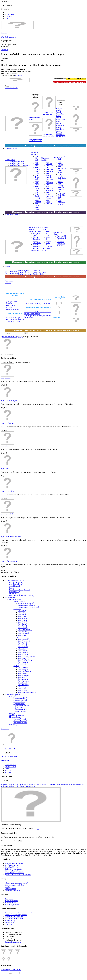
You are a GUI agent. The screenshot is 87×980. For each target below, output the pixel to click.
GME (7, 769)
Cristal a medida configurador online (48, 135)
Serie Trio (61, 193)
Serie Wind (49, 171)
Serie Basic (62, 178)
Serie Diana (37, 184)
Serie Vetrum (60, 171)
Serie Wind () (22, 645)
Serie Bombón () (23, 632)
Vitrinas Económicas (37, 242)
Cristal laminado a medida (60, 125)
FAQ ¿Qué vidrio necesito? (12, 306)
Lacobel (9, 786)
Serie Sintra (37, 208)
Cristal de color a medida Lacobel (48, 114)
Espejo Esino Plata (7, 514)
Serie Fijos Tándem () (25, 660)
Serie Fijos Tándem (49, 197)
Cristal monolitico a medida (60, 120)
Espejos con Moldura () (21, 706)
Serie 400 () (22, 611)
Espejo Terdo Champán (9, 401)
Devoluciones (10, 922)
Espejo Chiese (6, 378)
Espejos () (13, 588)
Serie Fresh (37, 180)
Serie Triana (37, 176)
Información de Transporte (14, 917)
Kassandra (9, 770)
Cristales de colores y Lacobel (60, 131)
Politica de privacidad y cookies (16, 915)
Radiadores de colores (62, 239)
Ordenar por (5, 362)
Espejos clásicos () (20, 704)
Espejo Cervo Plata (7, 491)
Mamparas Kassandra (34, 153)
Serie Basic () (22, 677)
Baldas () (12, 713)
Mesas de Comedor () (21, 723)
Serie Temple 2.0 (62, 168)
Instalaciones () (10, 597)
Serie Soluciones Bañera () (27, 692)
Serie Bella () (22, 618)
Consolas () (13, 725)
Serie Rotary (60, 164)
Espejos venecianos (39, 272)
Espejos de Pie (38, 270)
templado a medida (7, 784)
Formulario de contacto (13, 942)
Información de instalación (14, 919)
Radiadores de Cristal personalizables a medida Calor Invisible (38, 313)
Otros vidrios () (14, 592)
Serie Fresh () (22, 622)
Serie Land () (22, 651)
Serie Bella (37, 172)
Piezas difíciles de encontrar (15, 873)
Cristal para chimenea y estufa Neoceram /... (35, 140)
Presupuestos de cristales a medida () (22, 596)
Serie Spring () (23, 662)
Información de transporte (15, 319)
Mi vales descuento (12, 901)
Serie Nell (49, 177)
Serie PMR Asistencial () (26, 656)
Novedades (5, 729)
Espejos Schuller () (20, 711)
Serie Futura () (23, 668)
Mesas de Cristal (45, 228)
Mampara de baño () (16, 599)
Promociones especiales (13, 891)
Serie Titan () (22, 683)
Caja (7, 18)
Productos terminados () (13, 694)
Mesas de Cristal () (16, 717)
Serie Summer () (23, 658)
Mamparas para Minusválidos (20, 165)
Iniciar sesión (10, 14)
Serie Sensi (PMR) (37, 196)
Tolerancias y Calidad (14, 321)
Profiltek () (17, 637)
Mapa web (9, 924)
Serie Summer (49, 193)
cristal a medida (20, 784)
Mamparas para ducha (17, 162)
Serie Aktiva (48, 186)
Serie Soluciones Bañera (62, 203)
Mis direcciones (10, 903)
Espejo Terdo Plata (7, 423)
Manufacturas (61, 137)
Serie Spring (48, 201)
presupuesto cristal (32, 784)
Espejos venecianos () (21, 709)
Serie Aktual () (23, 679)
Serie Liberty (37, 168)
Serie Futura (60, 160)
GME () (16, 666)
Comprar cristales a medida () (15, 580)
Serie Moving (61, 175)
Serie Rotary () (23, 670)
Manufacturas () (15, 594)
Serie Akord (60, 198)
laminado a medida (69, 784)
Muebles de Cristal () (16, 715)
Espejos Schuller (39, 274)
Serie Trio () (22, 687)
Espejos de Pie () (19, 708)
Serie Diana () (22, 624)
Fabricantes (5, 761)
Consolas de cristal (46, 249)
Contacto (56, 318)
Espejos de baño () (20, 702)
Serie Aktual (60, 181)
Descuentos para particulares (15, 885)
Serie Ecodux (48, 174)
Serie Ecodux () (23, 647)
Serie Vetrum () (23, 673)
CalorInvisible (62, 236)
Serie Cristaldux (49, 182)
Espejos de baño (24, 270)
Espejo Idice (5, 469)
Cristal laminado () (16, 586)
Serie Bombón (38, 201)
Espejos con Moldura (25, 274)
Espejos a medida (11, 271)
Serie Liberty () (23, 616)
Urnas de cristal (34, 250)
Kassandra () (18, 609)
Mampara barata (30, 786)
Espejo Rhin (5, 446)
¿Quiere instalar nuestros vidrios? (16, 883)
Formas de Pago (10, 920)
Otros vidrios (61, 135)
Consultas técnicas (12, 309)
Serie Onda (37, 187)
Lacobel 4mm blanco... (12, 749)
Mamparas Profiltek (45, 159)
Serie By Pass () (23, 685)
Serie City (37, 161)
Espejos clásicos (24, 272)
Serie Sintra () (22, 635)
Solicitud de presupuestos (15, 318)
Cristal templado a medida (60, 114)
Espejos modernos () (20, 700)
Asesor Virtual (10, 160)
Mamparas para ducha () (26, 603)
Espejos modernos (12, 273)
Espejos (20, 337)
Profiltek (8, 772)
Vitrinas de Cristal (35, 231)
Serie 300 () (22, 615)
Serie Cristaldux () (24, 652)
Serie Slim (62, 195)
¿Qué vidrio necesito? (12, 865)
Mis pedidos (9, 899)
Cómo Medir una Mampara (14, 871)
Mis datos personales (12, 905)
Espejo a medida (59, 109)
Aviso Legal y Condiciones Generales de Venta (21, 913)
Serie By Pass (61, 190)
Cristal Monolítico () (16, 584)
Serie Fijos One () (24, 641)
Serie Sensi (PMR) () (25, 630)
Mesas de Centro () (20, 719)
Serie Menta (37, 191)
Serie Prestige (61, 185)
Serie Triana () (23, 620)
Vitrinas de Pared (37, 234)
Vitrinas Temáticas (36, 238)
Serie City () (22, 613)
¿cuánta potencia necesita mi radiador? (18, 875)
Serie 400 (37, 157)
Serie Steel (49, 204)
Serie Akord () (23, 690)
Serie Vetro (49, 169)
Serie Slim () (22, 689)
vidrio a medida (57, 784)
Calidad (8, 887)
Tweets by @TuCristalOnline (11, 970)
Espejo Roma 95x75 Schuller (11, 537)
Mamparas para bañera (17, 164)
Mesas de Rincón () (20, 721)
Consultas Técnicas (12, 867)
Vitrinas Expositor (36, 246)
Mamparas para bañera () (26, 605)
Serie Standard (49, 163)
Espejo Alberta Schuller (9, 561)
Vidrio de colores (18, 786)
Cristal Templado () (16, 582)
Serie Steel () (22, 664)
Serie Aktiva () (23, 654)
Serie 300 (37, 165)
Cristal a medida (11, 765)
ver (38, 829)
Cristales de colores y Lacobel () (20, 590)
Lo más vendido (10, 889)
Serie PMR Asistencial (49, 189)
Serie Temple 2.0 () (24, 671)
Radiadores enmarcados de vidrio (61, 244)
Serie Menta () (23, 628)
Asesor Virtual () (19, 601)
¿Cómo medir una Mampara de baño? (37, 303)
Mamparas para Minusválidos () (29, 607)
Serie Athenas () (23, 633)
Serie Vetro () (22, 643)
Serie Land (49, 179)
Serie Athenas (38, 205)
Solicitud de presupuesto (13, 869)
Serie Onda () (22, 626)
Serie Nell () (22, 649)
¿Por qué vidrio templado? (11, 303)
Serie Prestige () (23, 681)
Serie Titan (62, 187)
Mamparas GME (59, 157)
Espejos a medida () (20, 698)
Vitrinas (36, 248)
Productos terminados (10, 337)
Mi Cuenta (9, 16)
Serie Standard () (23, 639)
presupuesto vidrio (45, 784)
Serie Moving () (23, 675)
